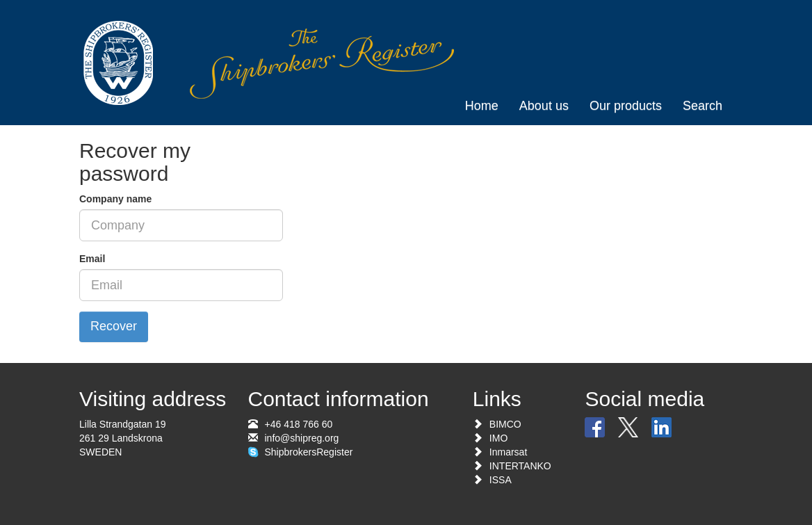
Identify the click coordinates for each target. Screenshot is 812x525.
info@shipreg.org (302, 438)
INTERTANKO (520, 466)
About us (544, 106)
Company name (115, 199)
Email (92, 259)
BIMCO (505, 424)
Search (703, 106)
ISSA (501, 480)
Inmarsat (508, 452)
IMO (498, 438)
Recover (114, 326)
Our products (626, 106)
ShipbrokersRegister (309, 452)
